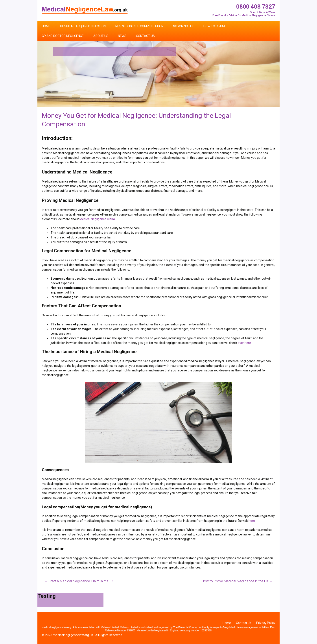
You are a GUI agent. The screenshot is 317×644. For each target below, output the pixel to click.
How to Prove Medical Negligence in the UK (237, 581)
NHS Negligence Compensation (139, 26)
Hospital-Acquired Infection (83, 26)
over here (244, 343)
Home (46, 26)
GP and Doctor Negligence (63, 36)
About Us (101, 36)
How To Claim (214, 26)
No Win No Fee (183, 26)
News (122, 36)
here (252, 521)
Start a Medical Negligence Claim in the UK (79, 581)
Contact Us (145, 36)
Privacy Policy (266, 623)
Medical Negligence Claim (97, 219)
